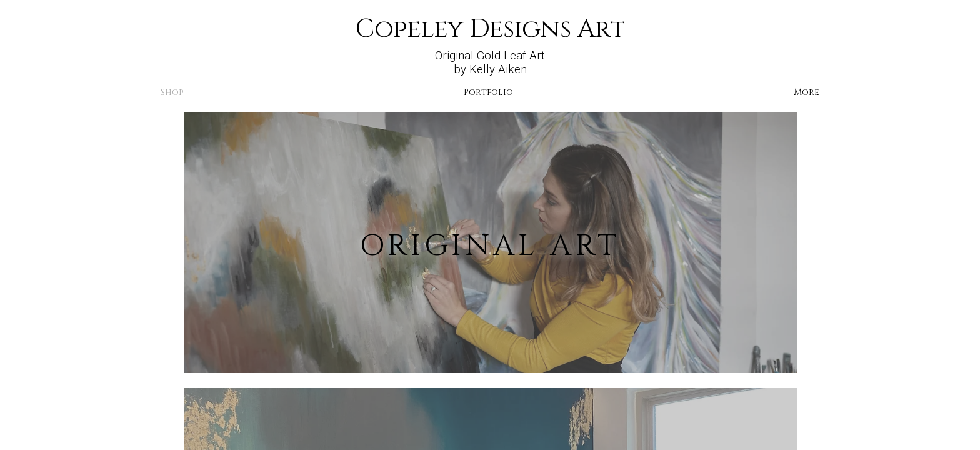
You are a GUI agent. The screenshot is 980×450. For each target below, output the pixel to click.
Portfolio (488, 92)
